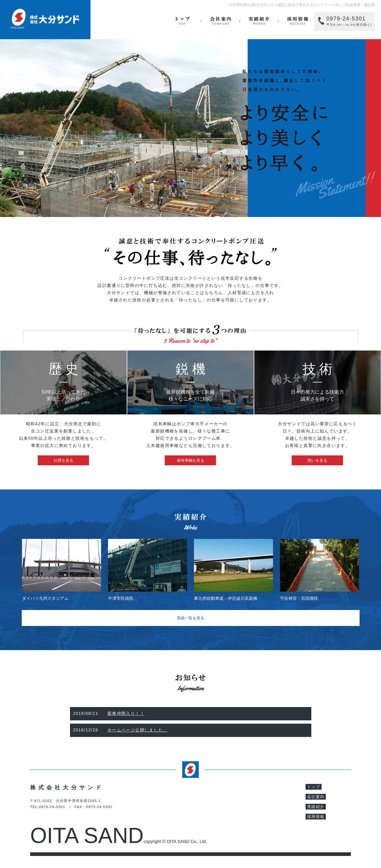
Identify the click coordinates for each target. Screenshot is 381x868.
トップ (182, 21)
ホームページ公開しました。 (138, 730)
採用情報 (297, 21)
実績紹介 (259, 21)
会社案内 (221, 21)
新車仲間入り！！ (126, 713)
